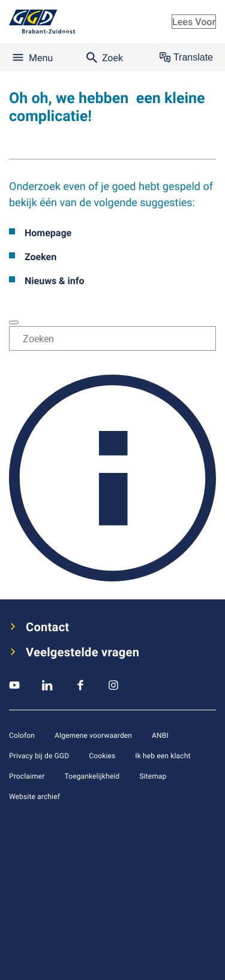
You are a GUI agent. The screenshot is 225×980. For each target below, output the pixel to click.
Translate (186, 58)
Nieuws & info (55, 281)
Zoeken (40, 257)
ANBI (160, 735)
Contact (47, 627)
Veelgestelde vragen (82, 652)
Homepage (48, 233)
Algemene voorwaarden (93, 735)
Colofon (22, 735)
